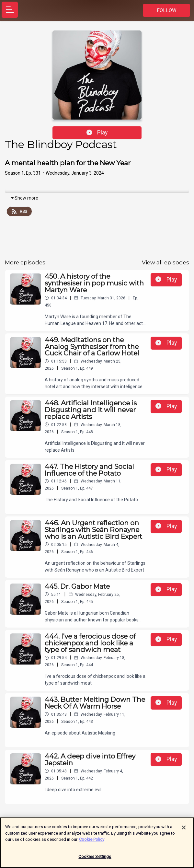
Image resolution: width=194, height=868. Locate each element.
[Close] (184, 829)
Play (97, 133)
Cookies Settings (95, 858)
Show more (24, 198)
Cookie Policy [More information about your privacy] (92, 841)
